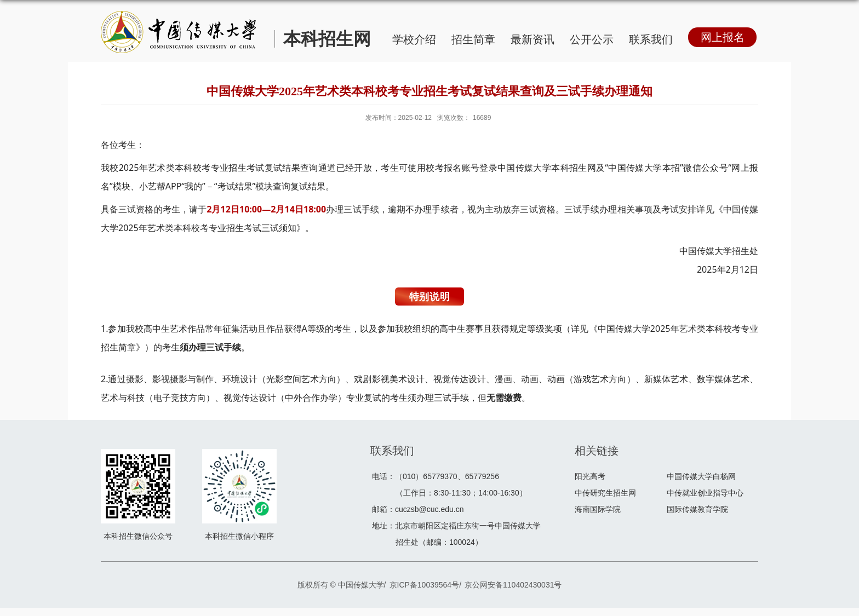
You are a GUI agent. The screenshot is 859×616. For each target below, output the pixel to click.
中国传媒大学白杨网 (701, 476)
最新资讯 (532, 39)
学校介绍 (414, 39)
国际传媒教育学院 (697, 509)
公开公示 (592, 39)
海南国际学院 (598, 509)
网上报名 (723, 37)
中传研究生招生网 (605, 493)
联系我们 (651, 39)
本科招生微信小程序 (239, 536)
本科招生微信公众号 (138, 536)
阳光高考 (590, 476)
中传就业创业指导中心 (705, 493)
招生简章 (473, 39)
